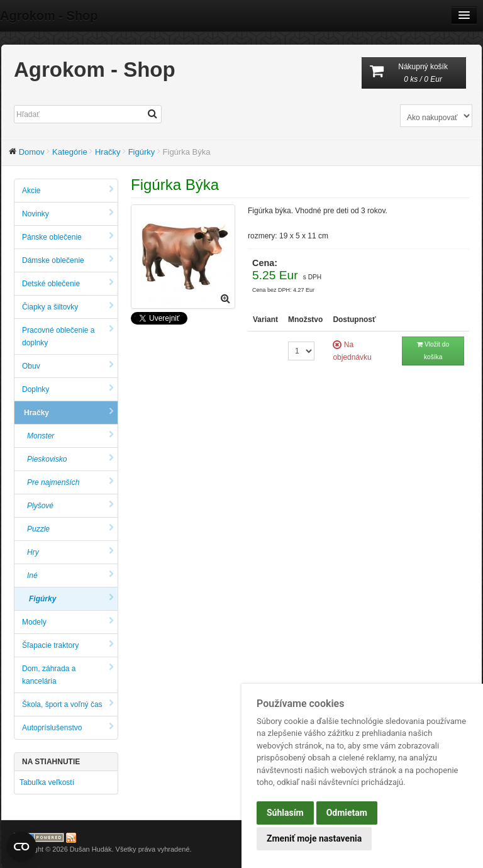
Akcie (68, 190)
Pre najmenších (70, 482)
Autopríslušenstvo (68, 727)
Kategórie (70, 152)
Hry (70, 552)
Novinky (68, 214)
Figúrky (142, 152)
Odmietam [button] (347, 813)
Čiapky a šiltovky (68, 307)
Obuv (68, 366)
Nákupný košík (414, 74)
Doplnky (68, 389)
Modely (68, 622)
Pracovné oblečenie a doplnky (68, 336)
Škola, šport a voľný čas (68, 704)
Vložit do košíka (433, 351)
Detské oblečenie (68, 283)
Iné (70, 575)
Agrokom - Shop (49, 16)
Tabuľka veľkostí (47, 782)
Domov (32, 152)
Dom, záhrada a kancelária (68, 675)
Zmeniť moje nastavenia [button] (314, 838)
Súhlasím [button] (285, 813)
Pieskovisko (70, 459)
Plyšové (70, 505)
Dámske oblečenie (68, 260)
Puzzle (70, 529)
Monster (70, 436)
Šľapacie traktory (68, 645)
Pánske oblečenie (68, 237)
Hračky (108, 152)
